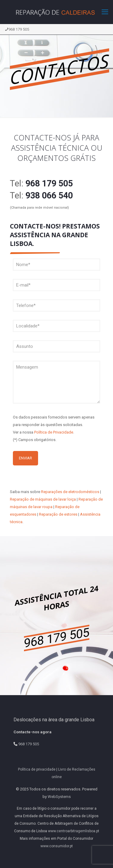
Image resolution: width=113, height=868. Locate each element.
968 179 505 (17, 29)
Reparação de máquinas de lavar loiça (43, 499)
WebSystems (59, 797)
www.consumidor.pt (57, 846)
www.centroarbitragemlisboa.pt (74, 831)
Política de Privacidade (54, 432)
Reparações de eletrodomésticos (70, 492)
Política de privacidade (37, 769)
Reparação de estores (58, 514)
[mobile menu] (105, 12)
